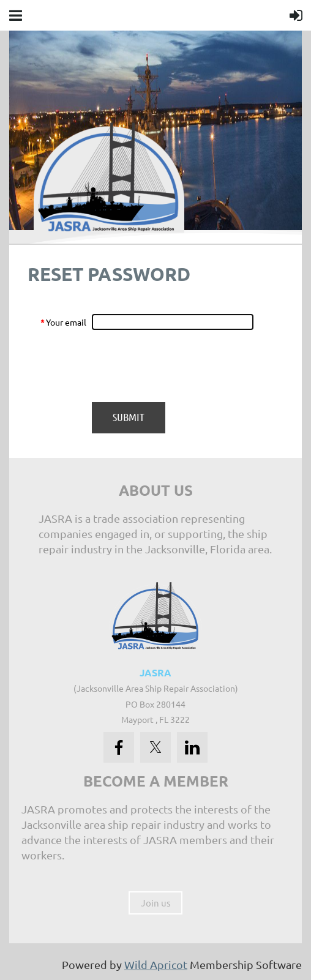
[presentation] (184, 366)
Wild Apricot (156, 964)
